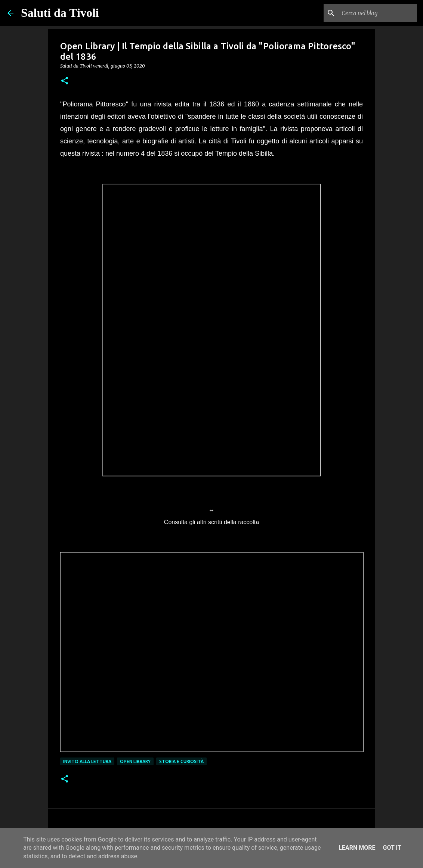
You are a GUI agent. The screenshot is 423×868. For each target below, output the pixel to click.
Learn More (357, 848)
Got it (392, 848)
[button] (65, 81)
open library (135, 761)
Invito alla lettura (87, 761)
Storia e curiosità (181, 761)
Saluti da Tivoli (60, 13)
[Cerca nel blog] (378, 13)
